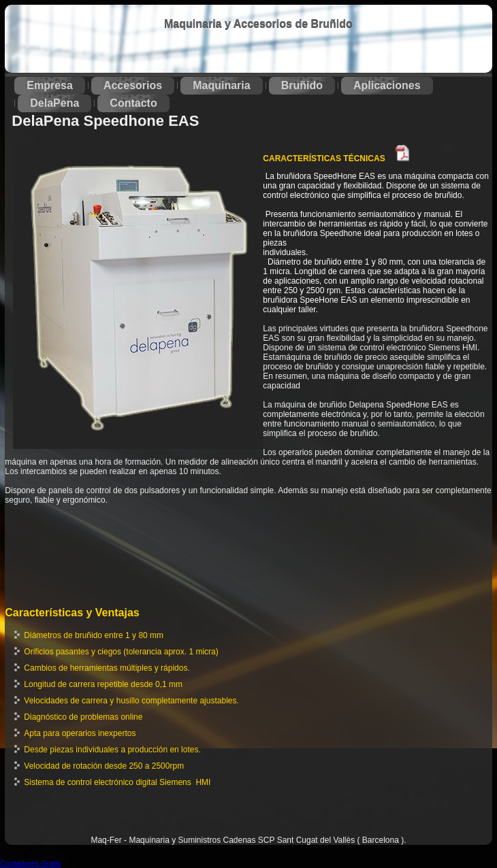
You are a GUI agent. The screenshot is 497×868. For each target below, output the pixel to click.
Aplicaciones (387, 85)
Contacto (133, 103)
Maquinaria (221, 85)
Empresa (50, 85)
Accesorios (133, 85)
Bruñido (302, 85)
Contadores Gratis (30, 863)
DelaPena (54, 103)
